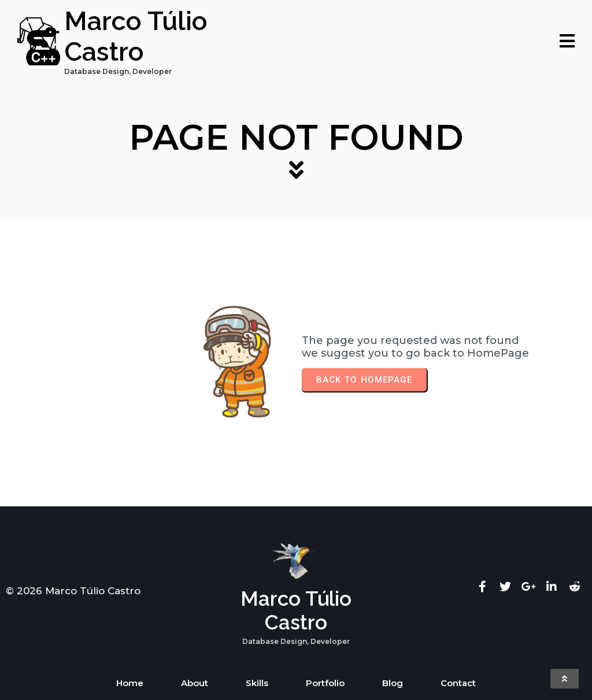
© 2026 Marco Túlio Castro (73, 591)
